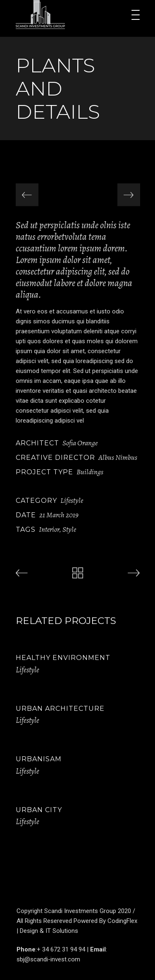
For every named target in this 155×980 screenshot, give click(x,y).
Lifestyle (72, 500)
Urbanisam (39, 759)
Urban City (39, 810)
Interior (49, 529)
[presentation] (27, 195)
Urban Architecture (60, 709)
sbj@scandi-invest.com (48, 959)
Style (69, 529)
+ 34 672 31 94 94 (61, 949)
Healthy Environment (63, 658)
